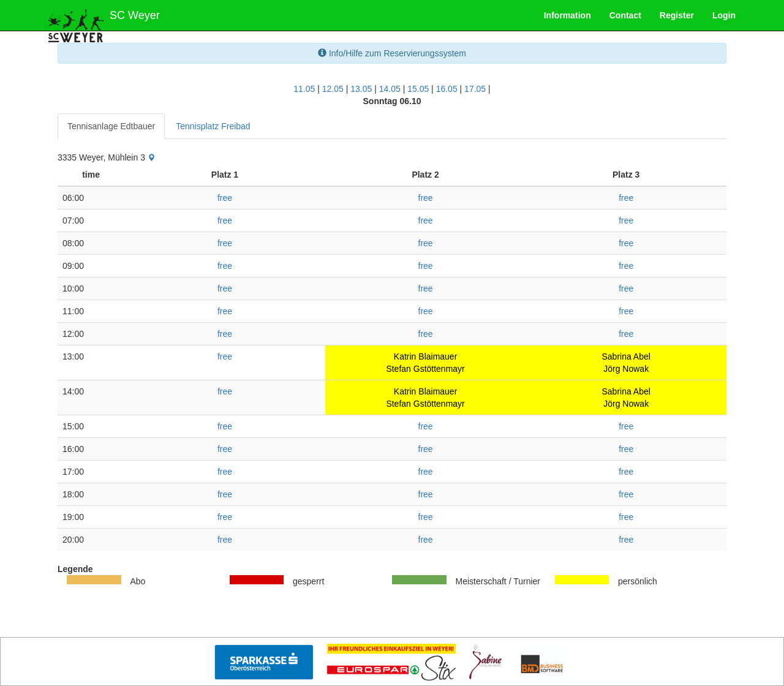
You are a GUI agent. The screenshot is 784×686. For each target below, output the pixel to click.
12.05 (333, 89)
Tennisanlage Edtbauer (111, 126)
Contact (625, 15)
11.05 (304, 89)
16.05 (447, 89)
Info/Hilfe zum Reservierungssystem (392, 53)
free (225, 198)
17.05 (475, 89)
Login (724, 15)
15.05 (418, 89)
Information (567, 15)
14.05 (390, 89)
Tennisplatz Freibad (213, 126)
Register (677, 15)
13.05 (361, 89)
